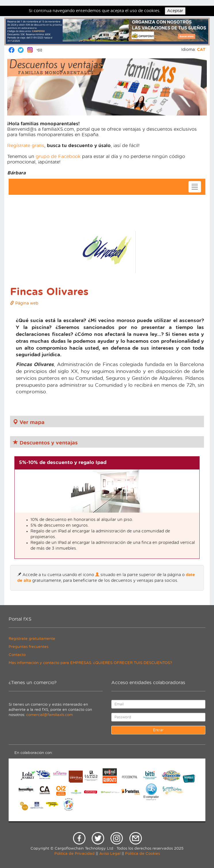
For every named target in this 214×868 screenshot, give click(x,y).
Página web (24, 303)
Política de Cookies (143, 854)
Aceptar (175, 11)
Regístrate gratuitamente (32, 639)
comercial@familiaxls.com (49, 715)
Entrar (158, 730)
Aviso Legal (110, 854)
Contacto (17, 655)
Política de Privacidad (74, 854)
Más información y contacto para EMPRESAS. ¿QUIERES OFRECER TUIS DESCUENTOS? (90, 663)
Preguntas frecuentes (28, 647)
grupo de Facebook (58, 157)
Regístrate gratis (26, 146)
